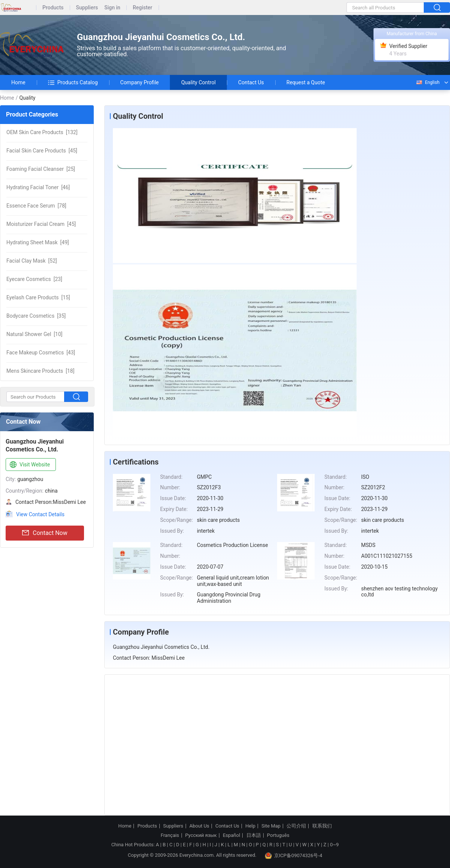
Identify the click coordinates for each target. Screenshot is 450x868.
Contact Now (45, 533)
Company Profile (140, 82)
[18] (40, 371)
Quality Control (198, 82)
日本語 (254, 835)
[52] (32, 261)
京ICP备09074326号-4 (294, 856)
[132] (42, 132)
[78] (36, 206)
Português (278, 835)
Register (142, 8)
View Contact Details (40, 514)
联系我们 (322, 826)
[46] (38, 187)
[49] (38, 242)
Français (170, 835)
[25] (41, 169)
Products (53, 8)
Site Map (271, 826)
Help (250, 826)
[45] (42, 151)
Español (231, 835)
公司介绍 (296, 826)
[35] (36, 316)
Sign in (112, 8)
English (427, 82)
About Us (199, 826)
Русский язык (201, 835)
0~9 (334, 845)
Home (18, 82)
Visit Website (29, 465)
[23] (34, 279)
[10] (34, 334)
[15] (38, 297)
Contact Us (251, 82)
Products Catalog (73, 82)
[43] (41, 353)
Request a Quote (306, 82)
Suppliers (87, 8)
